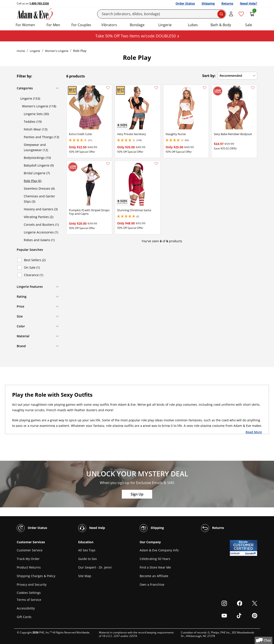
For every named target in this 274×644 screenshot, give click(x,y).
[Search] (162, 14)
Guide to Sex (87, 559)
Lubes (193, 25)
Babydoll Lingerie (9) (39, 165)
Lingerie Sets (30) (36, 114)
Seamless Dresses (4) (39, 188)
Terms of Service (29, 600)
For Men (53, 25)
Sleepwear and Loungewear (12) (36, 147)
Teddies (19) (33, 122)
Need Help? (249, 3)
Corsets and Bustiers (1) (41, 225)
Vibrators (109, 25)
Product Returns (29, 567)
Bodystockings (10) (37, 158)
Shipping (208, 3)
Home (21, 51)
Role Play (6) (33, 181)
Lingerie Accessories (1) (41, 232)
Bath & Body (221, 25)
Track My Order (28, 559)
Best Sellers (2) (35, 260)
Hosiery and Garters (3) (41, 209)
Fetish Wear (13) (36, 129)
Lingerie (165, 25)
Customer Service (30, 550)
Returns (227, 3)
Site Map (85, 576)
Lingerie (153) (30, 98)
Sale (249, 25)
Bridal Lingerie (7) (37, 173)
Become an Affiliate (154, 576)
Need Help (92, 528)
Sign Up (137, 494)
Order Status (185, 3)
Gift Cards (24, 617)
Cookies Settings (29, 593)
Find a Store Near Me (155, 567)
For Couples (81, 25)
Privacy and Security (32, 584)
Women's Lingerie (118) (39, 106)
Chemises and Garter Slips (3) (39, 199)
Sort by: (209, 76)
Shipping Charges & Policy (36, 576)
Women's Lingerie (57, 51)
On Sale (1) (32, 267)
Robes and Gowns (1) (39, 240)
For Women (25, 25)
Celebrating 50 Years (155, 559)
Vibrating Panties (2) (39, 217)
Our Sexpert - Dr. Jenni (95, 567)
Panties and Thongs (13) (41, 137)
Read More (254, 432)
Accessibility (26, 608)
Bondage (137, 25)
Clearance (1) (34, 275)
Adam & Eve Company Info (159, 550)
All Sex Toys (87, 550)
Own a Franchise (152, 584)
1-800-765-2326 (39, 3)
